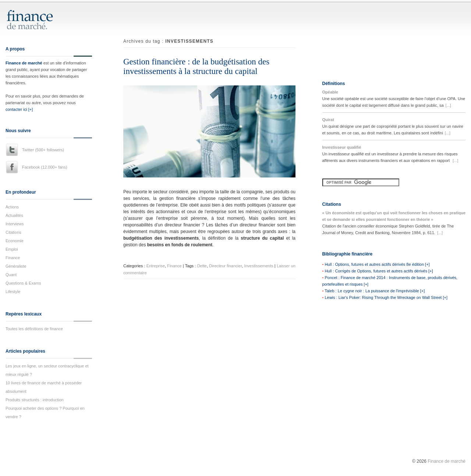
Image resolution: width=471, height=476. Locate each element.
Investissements (259, 266)
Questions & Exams (23, 283)
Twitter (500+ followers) (43, 150)
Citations (13, 232)
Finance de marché (24, 63)
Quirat (328, 120)
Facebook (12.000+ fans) (45, 167)
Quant (11, 275)
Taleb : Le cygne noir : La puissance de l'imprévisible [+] (375, 291)
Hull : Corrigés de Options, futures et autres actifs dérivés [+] (379, 271)
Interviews (15, 224)
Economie (15, 241)
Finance (13, 258)
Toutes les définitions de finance (34, 329)
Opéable (330, 92)
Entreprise (156, 266)
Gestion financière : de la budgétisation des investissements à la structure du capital (196, 66)
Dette (202, 266)
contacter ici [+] (19, 109)
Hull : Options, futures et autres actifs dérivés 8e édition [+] (377, 264)
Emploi (12, 249)
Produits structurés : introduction (35, 400)
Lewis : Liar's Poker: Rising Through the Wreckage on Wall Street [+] (386, 297)
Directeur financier (225, 266)
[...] (448, 105)
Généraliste (16, 266)
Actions (12, 207)
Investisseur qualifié (342, 147)
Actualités (14, 215)
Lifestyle (13, 292)
